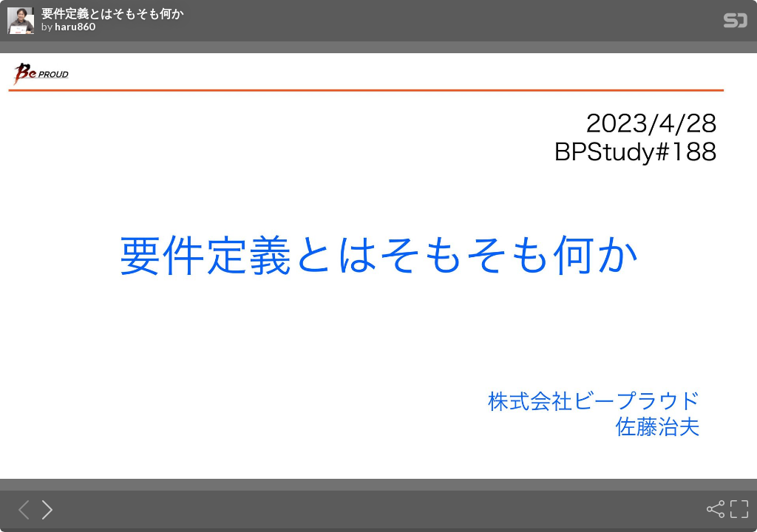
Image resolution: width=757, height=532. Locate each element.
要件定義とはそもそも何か (112, 13)
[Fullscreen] (738, 509)
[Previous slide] (19, 509)
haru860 (75, 27)
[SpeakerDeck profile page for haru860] (21, 21)
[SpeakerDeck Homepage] (736, 23)
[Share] (714, 509)
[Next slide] (43, 509)
